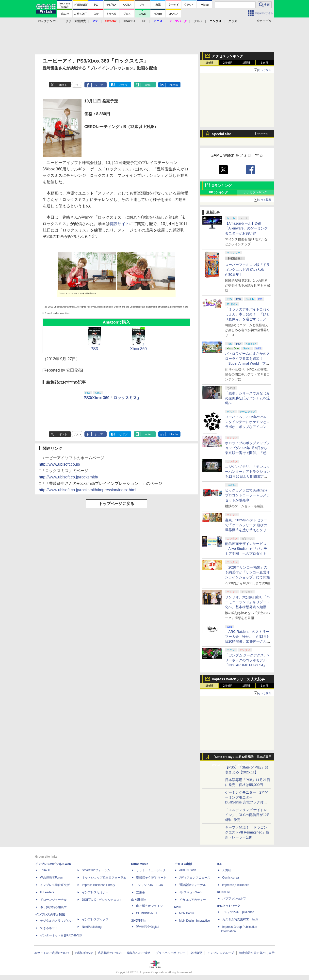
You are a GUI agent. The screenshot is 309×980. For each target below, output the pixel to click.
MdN (178, 907)
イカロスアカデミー (193, 900)
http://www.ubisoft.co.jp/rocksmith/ (69, 477)
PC (144, 21)
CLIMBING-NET (147, 913)
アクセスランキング (228, 56)
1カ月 (265, 63)
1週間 (246, 63)
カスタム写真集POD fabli (240, 919)
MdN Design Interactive (195, 921)
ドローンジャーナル (53, 900)
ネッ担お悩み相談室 (53, 907)
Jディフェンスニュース (195, 878)
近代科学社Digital (148, 927)
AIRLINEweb (188, 870)
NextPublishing (92, 927)
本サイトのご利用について (52, 953)
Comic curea (231, 878)
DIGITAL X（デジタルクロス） (102, 900)
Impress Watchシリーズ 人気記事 (238, 679)
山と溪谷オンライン (149, 906)
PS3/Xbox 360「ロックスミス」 (112, 398)
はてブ (123, 85)
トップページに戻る (116, 504)
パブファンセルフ (234, 898)
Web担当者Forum (52, 878)
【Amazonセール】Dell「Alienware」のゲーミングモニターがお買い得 (246, 228)
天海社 (227, 870)
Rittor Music (140, 864)
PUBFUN (224, 892)
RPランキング (219, 192)
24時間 (228, 63)
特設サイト (119, 224)
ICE (220, 864)
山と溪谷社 (139, 900)
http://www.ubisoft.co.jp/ (60, 464)
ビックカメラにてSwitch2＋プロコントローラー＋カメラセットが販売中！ (247, 495)
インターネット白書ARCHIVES (61, 935)
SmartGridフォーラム (96, 870)
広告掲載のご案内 (110, 953)
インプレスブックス (95, 919)
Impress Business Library (99, 885)
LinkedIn (173, 85)
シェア (99, 85)
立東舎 (141, 892)
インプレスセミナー (95, 892)
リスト (77, 85)
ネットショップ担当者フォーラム (104, 878)
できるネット (49, 928)
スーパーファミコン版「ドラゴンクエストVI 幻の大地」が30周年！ (247, 270)
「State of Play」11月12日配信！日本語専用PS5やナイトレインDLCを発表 (242, 758)
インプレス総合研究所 (55, 885)
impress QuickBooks (236, 885)
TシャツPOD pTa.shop (238, 912)
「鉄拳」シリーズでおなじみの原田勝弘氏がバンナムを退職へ (247, 398)
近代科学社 (139, 921)
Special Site (222, 134)
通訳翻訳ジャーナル (193, 885)
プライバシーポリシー (170, 953)
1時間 (209, 63)
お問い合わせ (84, 953)
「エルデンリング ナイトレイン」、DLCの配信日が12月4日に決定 (248, 815)
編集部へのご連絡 (139, 953)
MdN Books (187, 913)
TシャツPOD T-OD (150, 885)
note (148, 85)
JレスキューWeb (190, 892)
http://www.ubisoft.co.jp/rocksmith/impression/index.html (88, 490)
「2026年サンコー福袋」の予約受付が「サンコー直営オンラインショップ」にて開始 (247, 572)
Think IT (45, 870)
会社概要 (196, 953)
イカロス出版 (183, 864)
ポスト (63, 85)
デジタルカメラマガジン (56, 921)
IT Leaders (47, 892)
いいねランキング (255, 192)
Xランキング (222, 186)
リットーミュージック (151, 870)
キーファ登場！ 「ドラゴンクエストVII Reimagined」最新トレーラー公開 (247, 832)
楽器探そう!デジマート (151, 878)
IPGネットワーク (229, 906)
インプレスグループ (221, 953)
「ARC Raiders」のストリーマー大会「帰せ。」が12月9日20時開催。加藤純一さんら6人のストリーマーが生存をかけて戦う (248, 641)
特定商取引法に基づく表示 (257, 953)
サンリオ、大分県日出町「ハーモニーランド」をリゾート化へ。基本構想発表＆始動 (247, 602)
